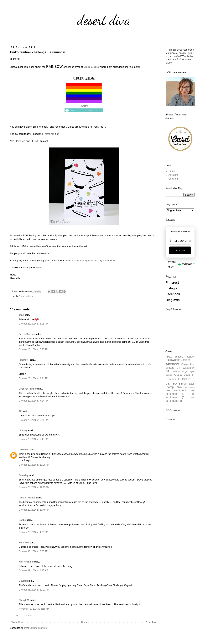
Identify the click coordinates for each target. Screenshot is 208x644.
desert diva (104, 20)
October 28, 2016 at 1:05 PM (33, 324)
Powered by (180, 264)
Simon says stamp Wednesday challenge (90, 261)
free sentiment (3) (180, 396)
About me (173, 175)
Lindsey (23, 430)
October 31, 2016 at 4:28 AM (33, 570)
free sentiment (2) (180, 392)
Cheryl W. (24, 600)
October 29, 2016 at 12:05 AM (34, 465)
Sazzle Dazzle (26, 334)
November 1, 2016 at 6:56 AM (34, 609)
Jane (21, 315)
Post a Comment (23, 616)
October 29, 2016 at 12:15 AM (34, 487)
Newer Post (17, 622)
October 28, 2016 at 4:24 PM (33, 378)
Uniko (178, 387)
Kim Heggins (26, 562)
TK (20, 411)
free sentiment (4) (180, 399)
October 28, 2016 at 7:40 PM (33, 439)
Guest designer (26, 296)
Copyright (173, 179)
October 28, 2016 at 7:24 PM (33, 401)
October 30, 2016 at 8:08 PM (33, 551)
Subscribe (180, 250)
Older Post (151, 622)
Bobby (22, 520)
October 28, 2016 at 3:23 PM (33, 349)
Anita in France (27, 498)
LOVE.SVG (171, 379)
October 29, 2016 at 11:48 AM (34, 510)
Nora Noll (24, 543)
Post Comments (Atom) (36, 628)
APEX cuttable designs (180, 357)
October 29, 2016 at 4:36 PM (33, 532)
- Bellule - (24, 360)
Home (84, 622)
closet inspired (189, 387)
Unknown (24, 450)
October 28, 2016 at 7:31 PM (33, 420)
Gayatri (23, 581)
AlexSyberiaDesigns (178, 360)
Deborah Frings (27, 389)
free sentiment (176, 390)
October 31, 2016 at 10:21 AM (34, 590)
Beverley (23, 475)
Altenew (172, 364)
